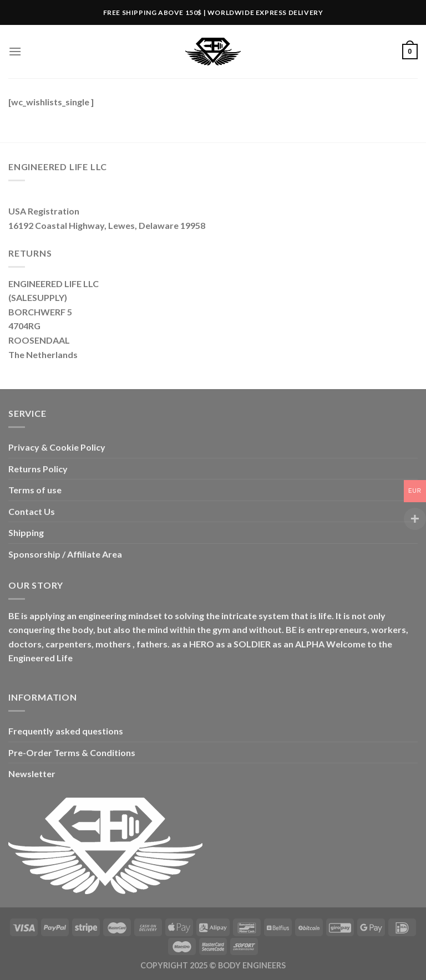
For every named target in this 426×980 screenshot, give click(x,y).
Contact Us (32, 511)
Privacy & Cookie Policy (57, 447)
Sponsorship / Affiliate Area (65, 554)
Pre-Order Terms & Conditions (72, 752)
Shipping (26, 532)
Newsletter (32, 774)
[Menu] (15, 51)
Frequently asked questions (66, 731)
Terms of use (35, 490)
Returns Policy (38, 469)
